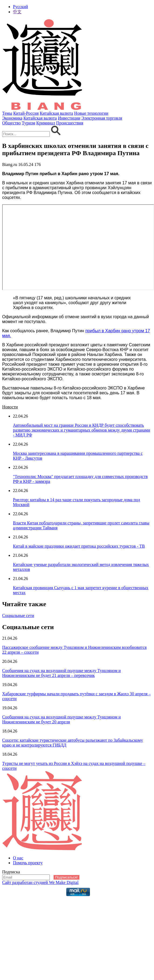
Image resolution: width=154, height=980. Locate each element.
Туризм (29, 123)
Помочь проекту (28, 863)
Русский (20, 7)
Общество (11, 123)
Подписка (11, 872)
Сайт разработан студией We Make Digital (40, 882)
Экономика (12, 118)
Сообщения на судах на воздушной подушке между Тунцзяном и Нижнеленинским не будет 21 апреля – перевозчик (62, 673)
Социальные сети (18, 616)
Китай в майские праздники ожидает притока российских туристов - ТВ (79, 546)
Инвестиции (69, 118)
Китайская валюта (57, 113)
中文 (17, 12)
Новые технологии (91, 113)
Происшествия (70, 123)
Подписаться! (66, 877)
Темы (7, 113)
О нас (18, 858)
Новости (10, 407)
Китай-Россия (26, 113)
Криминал (46, 123)
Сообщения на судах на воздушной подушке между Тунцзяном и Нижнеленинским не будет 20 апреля (62, 719)
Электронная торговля (102, 118)
